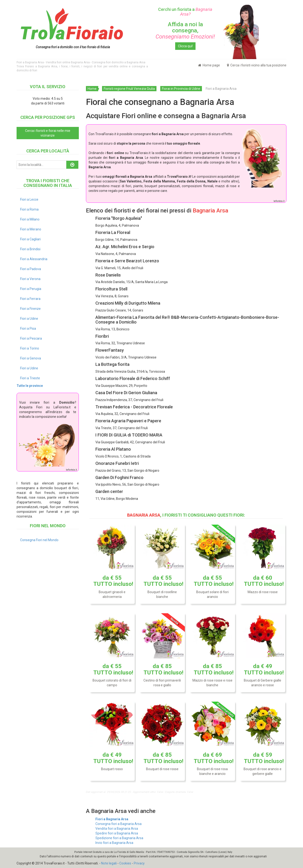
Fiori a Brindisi (30, 249)
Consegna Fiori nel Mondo (39, 540)
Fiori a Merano (31, 229)
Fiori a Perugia (31, 289)
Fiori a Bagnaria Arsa (112, 819)
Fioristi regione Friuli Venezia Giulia (129, 89)
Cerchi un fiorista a (185, 12)
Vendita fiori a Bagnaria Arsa (117, 829)
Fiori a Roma (29, 209)
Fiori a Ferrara (30, 299)
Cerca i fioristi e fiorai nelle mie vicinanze (48, 133)
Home (92, 89)
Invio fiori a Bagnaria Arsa (114, 843)
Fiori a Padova (31, 269)
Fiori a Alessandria (34, 259)
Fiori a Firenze (30, 309)
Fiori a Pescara (31, 338)
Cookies (125, 863)
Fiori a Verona (30, 279)
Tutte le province (30, 386)
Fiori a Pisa (28, 328)
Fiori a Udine (29, 319)
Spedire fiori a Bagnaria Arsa (117, 833)
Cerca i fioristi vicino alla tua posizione (257, 65)
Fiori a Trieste (30, 378)
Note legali (109, 863)
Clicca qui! (185, 46)
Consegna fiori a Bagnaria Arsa (118, 824)
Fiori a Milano (30, 219)
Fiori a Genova (31, 358)
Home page (209, 65)
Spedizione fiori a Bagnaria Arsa (119, 838)
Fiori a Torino (30, 348)
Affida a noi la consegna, (185, 31)
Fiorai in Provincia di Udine (181, 89)
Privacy (139, 863)
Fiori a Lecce (29, 199)
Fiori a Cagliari (30, 239)
